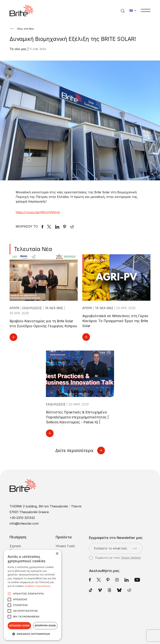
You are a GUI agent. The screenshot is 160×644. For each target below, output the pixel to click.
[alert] (33, 595)
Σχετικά (15, 546)
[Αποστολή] (134, 548)
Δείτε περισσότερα (80, 450)
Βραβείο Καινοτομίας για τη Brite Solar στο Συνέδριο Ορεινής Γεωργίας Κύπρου (43, 324)
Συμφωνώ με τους (115, 558)
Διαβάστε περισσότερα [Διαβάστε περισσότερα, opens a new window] (38, 586)
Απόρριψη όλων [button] (45, 626)
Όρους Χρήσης (131, 558)
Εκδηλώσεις (33, 308)
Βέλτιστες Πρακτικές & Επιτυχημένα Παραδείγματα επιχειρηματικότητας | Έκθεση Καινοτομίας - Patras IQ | (77, 417)
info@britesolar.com (24, 523)
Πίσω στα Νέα (22, 29)
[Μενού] (146, 10)
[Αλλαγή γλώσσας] (133, 11)
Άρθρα (15, 308)
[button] (33, 634)
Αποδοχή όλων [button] (19, 626)
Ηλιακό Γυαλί (65, 546)
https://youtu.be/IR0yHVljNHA (38, 212)
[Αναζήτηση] (123, 11)
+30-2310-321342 (22, 518)
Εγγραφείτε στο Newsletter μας (116, 538)
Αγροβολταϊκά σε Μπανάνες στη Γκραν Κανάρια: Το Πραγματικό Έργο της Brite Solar (115, 321)
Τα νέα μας (19, 49)
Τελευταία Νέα (33, 249)
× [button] (57, 554)
